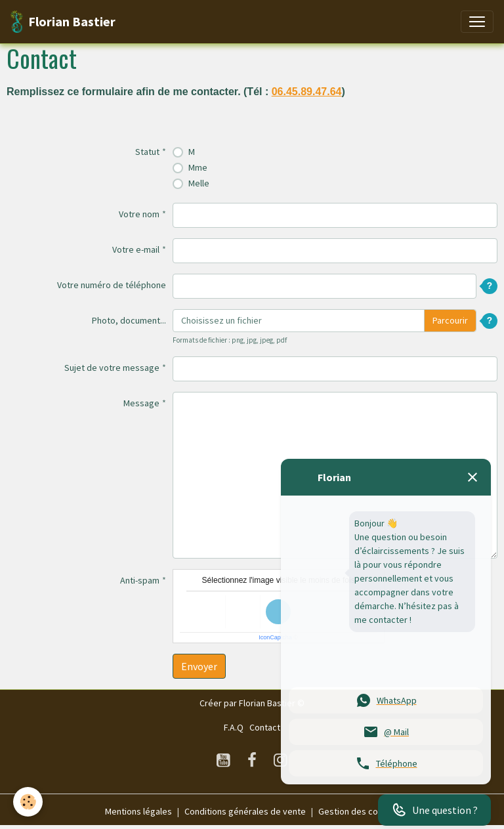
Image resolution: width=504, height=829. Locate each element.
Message (141, 403)
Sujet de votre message (112, 368)
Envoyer (199, 666)
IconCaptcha (275, 637)
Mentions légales (138, 811)
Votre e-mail (136, 249)
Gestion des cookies (359, 811)
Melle (199, 183)
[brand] (63, 22)
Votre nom (139, 214)
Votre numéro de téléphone (112, 285)
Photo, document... (129, 320)
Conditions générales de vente (245, 811)
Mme (198, 167)
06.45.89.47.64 (307, 92)
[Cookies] (28, 802)
